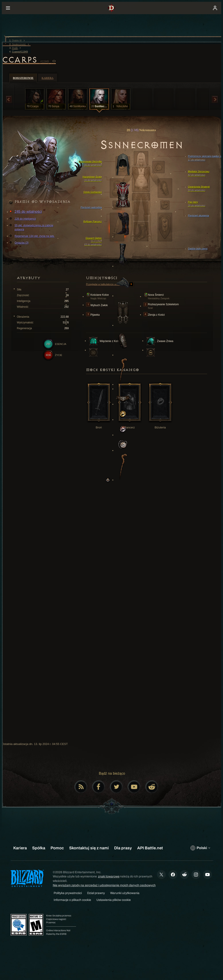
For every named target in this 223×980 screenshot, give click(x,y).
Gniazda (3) (19, 243)
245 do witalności (26, 212)
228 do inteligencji (23, 219)
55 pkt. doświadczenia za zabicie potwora (32, 227)
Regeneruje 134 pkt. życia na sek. (32, 236)
